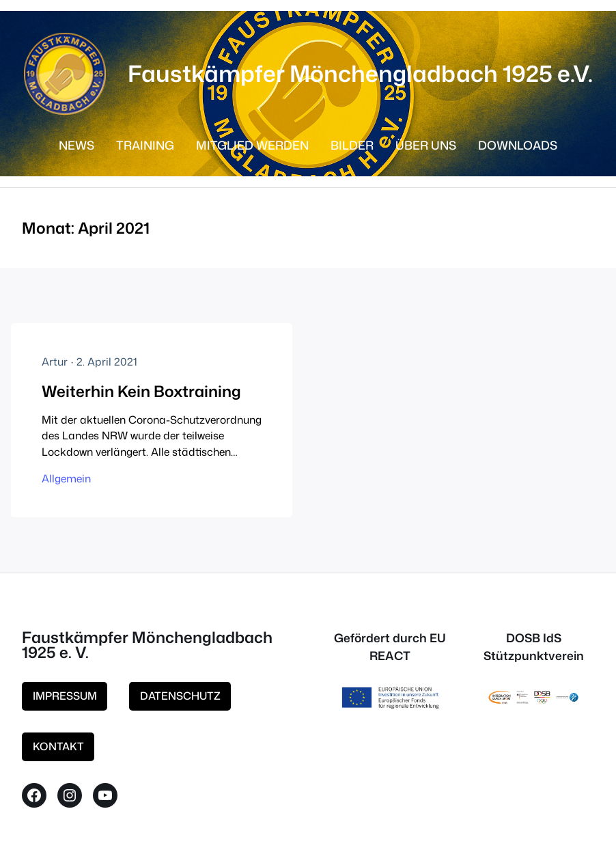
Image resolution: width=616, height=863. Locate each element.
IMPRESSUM (65, 696)
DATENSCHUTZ (180, 696)
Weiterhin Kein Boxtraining (141, 391)
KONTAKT (58, 746)
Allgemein (66, 478)
